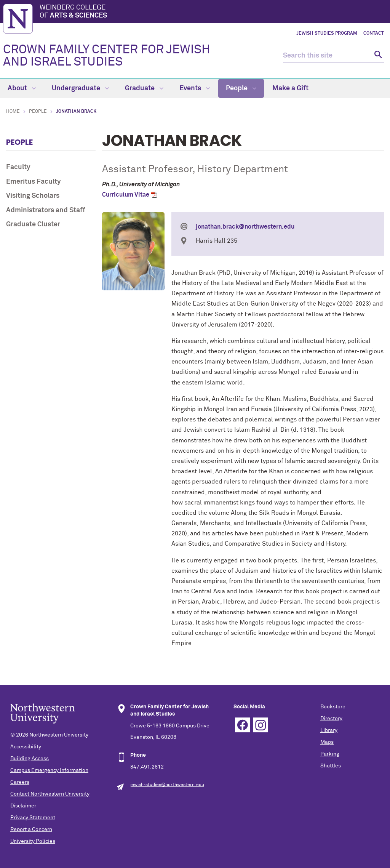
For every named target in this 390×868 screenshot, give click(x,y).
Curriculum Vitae (126, 195)
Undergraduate (80, 88)
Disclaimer (23, 806)
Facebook (242, 725)
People (241, 88)
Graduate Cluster (33, 224)
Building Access (30, 759)
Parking (330, 754)
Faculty (18, 167)
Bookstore (333, 707)
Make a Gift (290, 88)
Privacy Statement (33, 818)
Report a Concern (31, 830)
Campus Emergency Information (49, 770)
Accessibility (26, 747)
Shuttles (331, 766)
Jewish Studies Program (327, 34)
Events (195, 88)
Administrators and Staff (46, 210)
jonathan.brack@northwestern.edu (245, 227)
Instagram (260, 725)
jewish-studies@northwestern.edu (167, 785)
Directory (331, 719)
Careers (20, 782)
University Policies (33, 841)
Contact (374, 34)
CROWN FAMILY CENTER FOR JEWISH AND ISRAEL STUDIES (107, 56)
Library (329, 730)
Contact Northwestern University (50, 794)
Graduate (144, 88)
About (22, 88)
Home (13, 112)
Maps (327, 742)
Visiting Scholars (33, 196)
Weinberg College (213, 12)
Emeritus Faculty (34, 182)
